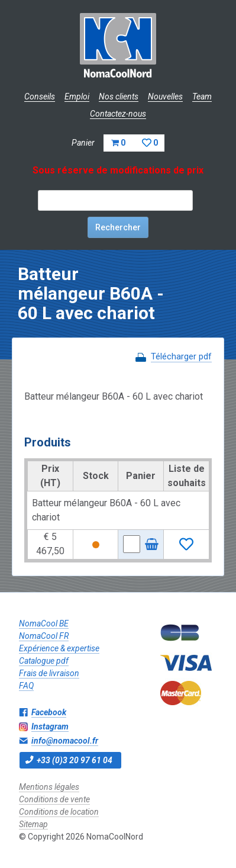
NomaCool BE (44, 623)
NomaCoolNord (118, 47)
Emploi (77, 97)
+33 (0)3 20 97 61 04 (75, 760)
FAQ (26, 686)
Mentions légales (49, 787)
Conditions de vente (54, 799)
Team (202, 97)
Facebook (49, 712)
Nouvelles (165, 97)
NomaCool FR (44, 636)
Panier (118, 143)
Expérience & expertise (59, 648)
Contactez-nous (118, 114)
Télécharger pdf (181, 356)
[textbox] (115, 200)
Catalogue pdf (44, 661)
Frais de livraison (49, 673)
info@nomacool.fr (65, 741)
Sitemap (33, 824)
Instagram (50, 726)
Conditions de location (59, 812)
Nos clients (119, 97)
